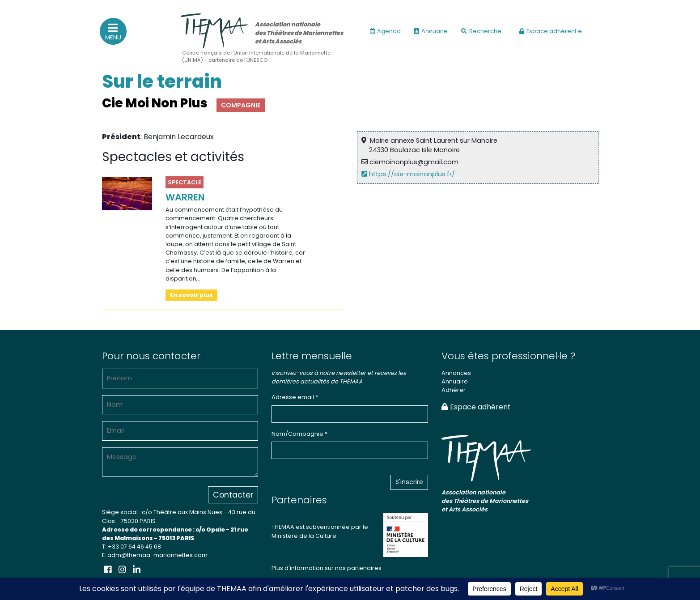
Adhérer (454, 390)
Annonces (456, 373)
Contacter (233, 495)
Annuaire (431, 31)
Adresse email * (295, 397)
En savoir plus (191, 295)
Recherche (481, 31)
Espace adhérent (476, 407)
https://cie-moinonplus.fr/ (410, 174)
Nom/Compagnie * (299, 434)
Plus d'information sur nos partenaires (327, 568)
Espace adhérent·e (551, 31)
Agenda (385, 31)
